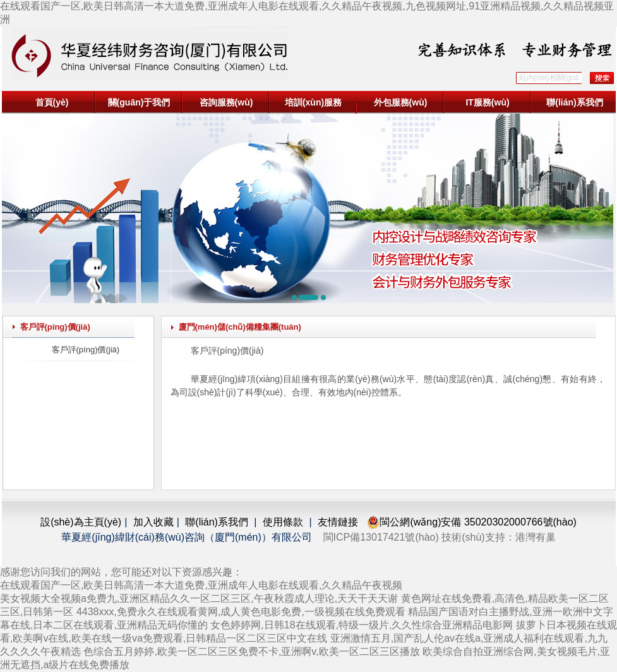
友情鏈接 (338, 522)
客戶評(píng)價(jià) (86, 350)
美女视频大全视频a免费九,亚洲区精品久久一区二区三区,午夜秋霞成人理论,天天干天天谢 (199, 598)
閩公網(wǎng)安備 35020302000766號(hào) (471, 522)
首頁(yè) (52, 102)
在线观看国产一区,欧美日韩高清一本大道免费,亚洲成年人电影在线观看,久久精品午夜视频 (201, 585)
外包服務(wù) (401, 102)
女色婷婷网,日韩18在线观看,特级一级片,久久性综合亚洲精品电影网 (362, 625)
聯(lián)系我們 (574, 102)
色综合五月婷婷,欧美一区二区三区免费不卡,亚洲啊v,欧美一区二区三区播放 (251, 651)
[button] (294, 297)
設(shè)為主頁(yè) (81, 522)
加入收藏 (153, 522)
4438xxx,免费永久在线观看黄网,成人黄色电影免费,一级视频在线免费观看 (241, 612)
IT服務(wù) (487, 102)
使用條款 (283, 522)
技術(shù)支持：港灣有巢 (498, 537)
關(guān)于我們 (139, 102)
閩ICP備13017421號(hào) (381, 537)
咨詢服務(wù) (226, 102)
